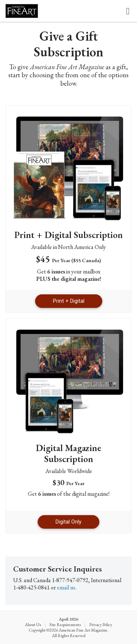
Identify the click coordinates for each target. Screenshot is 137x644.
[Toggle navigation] (128, 11)
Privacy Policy (101, 625)
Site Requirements (65, 625)
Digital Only (68, 522)
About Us (33, 625)
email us (66, 587)
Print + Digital (69, 301)
